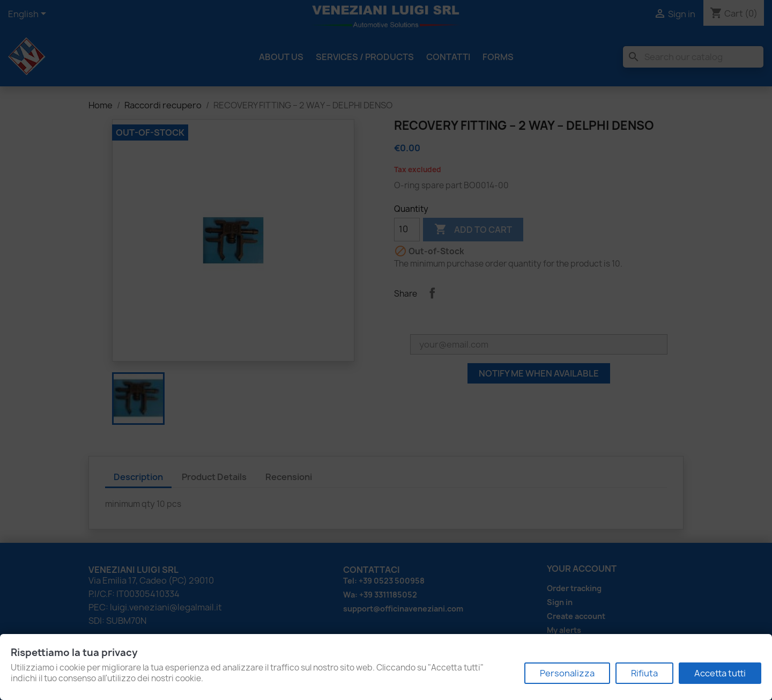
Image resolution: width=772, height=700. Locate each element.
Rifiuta (644, 673)
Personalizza (567, 673)
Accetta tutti (720, 673)
